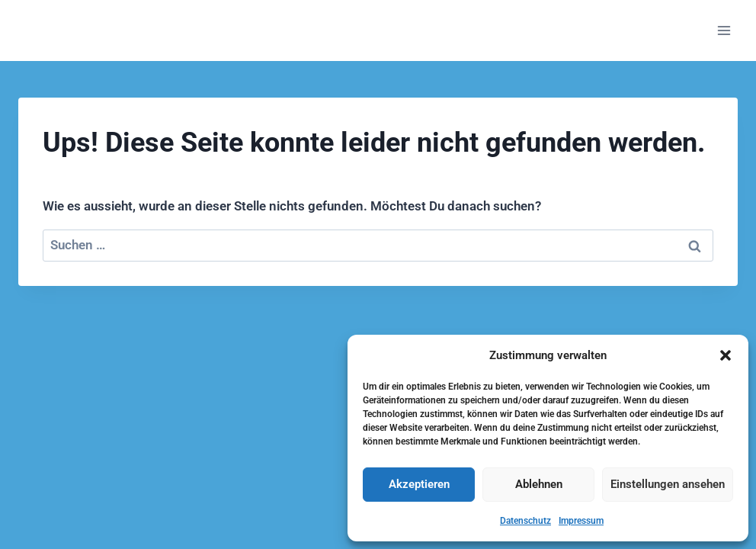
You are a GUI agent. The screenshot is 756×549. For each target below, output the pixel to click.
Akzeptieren (419, 484)
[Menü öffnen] (724, 30)
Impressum (581, 521)
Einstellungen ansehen (668, 484)
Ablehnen (539, 484)
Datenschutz (525, 521)
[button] (726, 355)
